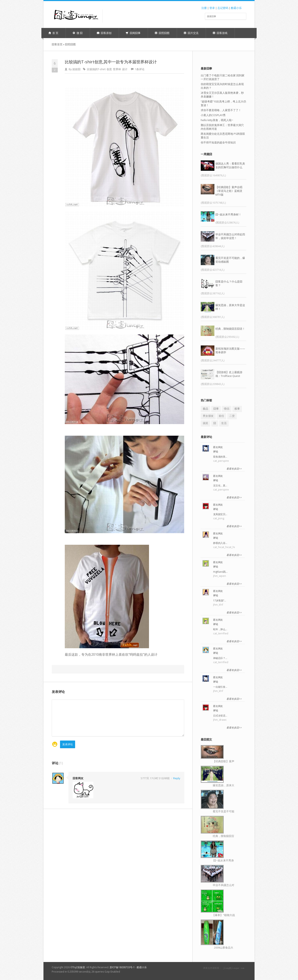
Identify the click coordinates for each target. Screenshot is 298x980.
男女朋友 (208, 416)
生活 (224, 423)
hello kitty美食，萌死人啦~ (217, 120)
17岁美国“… (220, 601)
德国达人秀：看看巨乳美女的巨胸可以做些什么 (230, 165)
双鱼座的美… (220, 457)
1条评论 (140, 69)
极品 (205, 409)
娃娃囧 (76, 69)
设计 (125, 69)
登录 (212, 8)
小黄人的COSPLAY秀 (213, 115)
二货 (232, 416)
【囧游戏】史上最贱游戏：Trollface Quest (229, 374)
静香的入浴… (220, 543)
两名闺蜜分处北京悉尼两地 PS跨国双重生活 (223, 136)
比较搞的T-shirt (96, 69)
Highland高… (220, 572)
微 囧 (78, 33)
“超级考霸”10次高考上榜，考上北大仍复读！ (223, 103)
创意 (109, 69)
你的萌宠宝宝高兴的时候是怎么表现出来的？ (222, 86)
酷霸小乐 (236, 8)
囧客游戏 (220, 33)
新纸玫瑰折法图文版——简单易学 (230, 350)
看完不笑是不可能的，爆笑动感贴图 (230, 260)
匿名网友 (218, 447)
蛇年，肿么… (220, 629)
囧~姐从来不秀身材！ (228, 214)
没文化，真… (220, 485)
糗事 (237, 409)
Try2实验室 (79, 967)
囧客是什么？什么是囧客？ (229, 283)
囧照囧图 (162, 33)
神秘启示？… (220, 658)
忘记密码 (223, 8)
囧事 (216, 409)
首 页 (53, 33)
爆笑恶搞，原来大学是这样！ (230, 307)
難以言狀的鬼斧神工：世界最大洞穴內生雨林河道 (222, 127)
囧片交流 (191, 33)
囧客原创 (104, 33)
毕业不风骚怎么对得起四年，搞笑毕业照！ (230, 236)
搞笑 (205, 423)
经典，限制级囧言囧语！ (230, 329)
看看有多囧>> (234, 469)
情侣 (227, 409)
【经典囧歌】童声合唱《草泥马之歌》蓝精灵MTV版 (229, 191)
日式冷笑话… (220, 716)
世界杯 (117, 69)
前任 (221, 416)
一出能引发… (220, 687)
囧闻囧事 (133, 33)
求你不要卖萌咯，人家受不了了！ (221, 110)
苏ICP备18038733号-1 (122, 967)
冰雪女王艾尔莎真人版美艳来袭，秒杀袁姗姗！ (222, 95)
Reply (177, 778)
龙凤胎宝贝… (220, 514)
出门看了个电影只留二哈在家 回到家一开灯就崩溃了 (223, 77)
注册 (204, 8)
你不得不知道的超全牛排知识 (218, 142)
